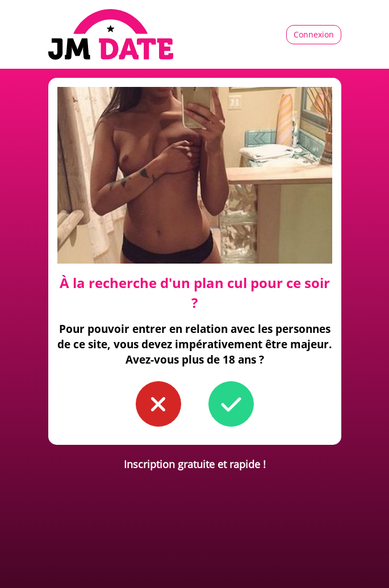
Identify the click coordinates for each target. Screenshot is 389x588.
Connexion (314, 34)
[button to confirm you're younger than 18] (158, 404)
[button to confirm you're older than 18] (231, 404)
